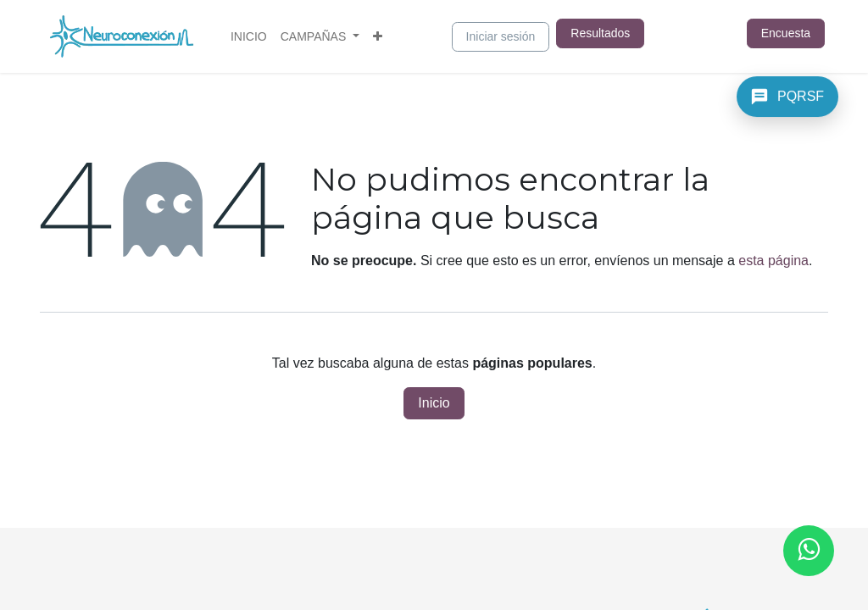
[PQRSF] (787, 97)
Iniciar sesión (501, 36)
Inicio (434, 403)
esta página (773, 261)
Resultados (600, 33)
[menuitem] (249, 37)
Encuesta (786, 33)
